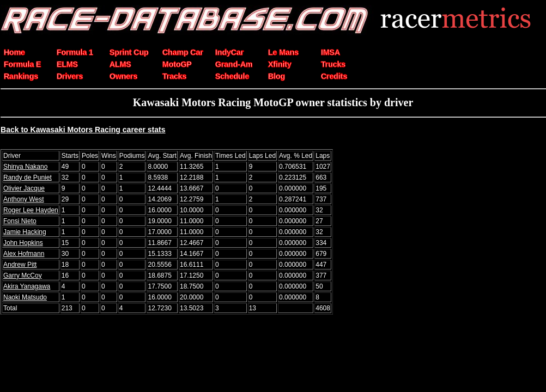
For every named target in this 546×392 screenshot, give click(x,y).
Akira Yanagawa (27, 286)
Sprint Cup (129, 52)
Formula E (22, 64)
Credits (334, 76)
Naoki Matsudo (25, 297)
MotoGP (177, 64)
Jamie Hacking (25, 232)
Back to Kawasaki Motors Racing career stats (83, 130)
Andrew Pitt (20, 265)
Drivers (70, 76)
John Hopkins (23, 243)
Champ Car (183, 52)
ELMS (67, 64)
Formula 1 (75, 52)
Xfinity (280, 64)
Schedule (232, 76)
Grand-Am (234, 64)
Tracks (174, 76)
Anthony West (23, 199)
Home (14, 52)
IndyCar (229, 52)
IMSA (330, 52)
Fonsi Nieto (20, 221)
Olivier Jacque (24, 188)
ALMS (120, 64)
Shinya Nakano (25, 167)
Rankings (21, 76)
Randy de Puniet (28, 177)
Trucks (333, 64)
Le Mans (283, 52)
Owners (123, 76)
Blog (277, 76)
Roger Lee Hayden (31, 210)
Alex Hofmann (24, 254)
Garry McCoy (23, 275)
